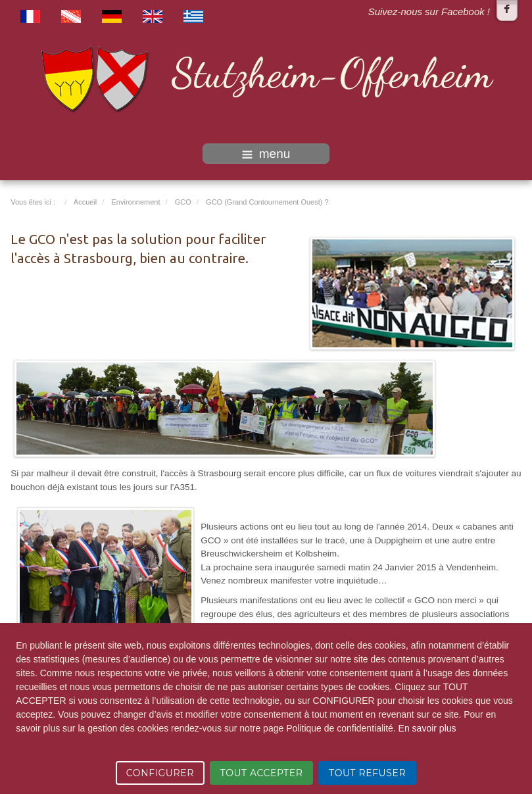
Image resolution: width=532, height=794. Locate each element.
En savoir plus (427, 728)
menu (266, 154)
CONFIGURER (160, 773)
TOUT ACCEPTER (262, 773)
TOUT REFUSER (367, 773)
